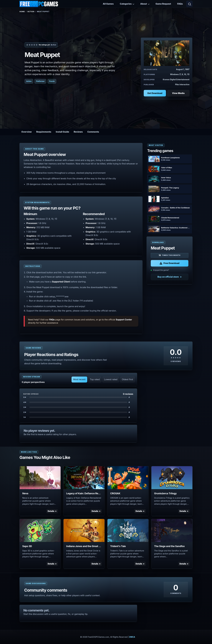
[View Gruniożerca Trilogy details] (172, 478)
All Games (108, 4)
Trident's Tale (118, 546)
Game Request (163, 4)
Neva (25, 493)
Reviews (78, 132)
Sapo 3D (27, 546)
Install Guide (63, 132)
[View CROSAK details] (128, 478)
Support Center (124, 320)
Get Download (155, 93)
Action (31, 12)
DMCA (132, 637)
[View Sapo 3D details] (40, 530)
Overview (27, 132)
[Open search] (189, 4)
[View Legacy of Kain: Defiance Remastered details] (84, 478)
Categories (126, 4)
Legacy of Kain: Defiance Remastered (84, 493)
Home (22, 12)
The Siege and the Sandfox (169, 546)
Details (51, 511)
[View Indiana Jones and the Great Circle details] (84, 530)
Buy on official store (168, 277)
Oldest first (127, 379)
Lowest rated (111, 379)
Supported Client (61, 282)
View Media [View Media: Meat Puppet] (178, 93)
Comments (93, 132)
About (144, 4)
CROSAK (115, 493)
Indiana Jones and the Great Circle (84, 546)
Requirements (44, 132)
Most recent (79, 379)
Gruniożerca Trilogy (165, 493)
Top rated (95, 379)
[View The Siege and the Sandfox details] (172, 530)
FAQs (180, 4)
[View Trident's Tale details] (128, 530)
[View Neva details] (40, 478)
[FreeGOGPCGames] (39, 4)
